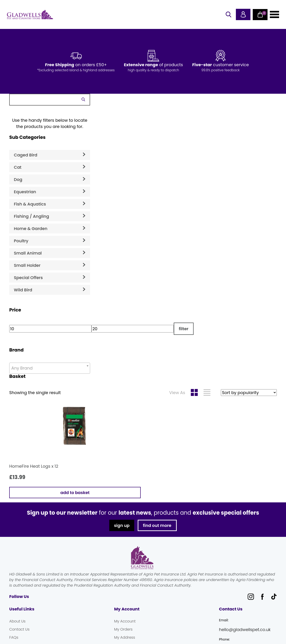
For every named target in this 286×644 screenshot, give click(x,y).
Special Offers (28, 278)
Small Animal (28, 253)
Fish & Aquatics (30, 204)
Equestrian (25, 192)
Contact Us (19, 629)
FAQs (14, 637)
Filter (184, 329)
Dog (18, 179)
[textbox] (50, 368)
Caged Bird (26, 155)
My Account (125, 621)
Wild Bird (23, 290)
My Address (125, 637)
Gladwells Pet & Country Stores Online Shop (30, 15)
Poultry (21, 241)
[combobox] (50, 368)
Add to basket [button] (75, 493)
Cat (18, 167)
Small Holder (27, 265)
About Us (17, 621)
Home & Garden (31, 229)
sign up (122, 525)
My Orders (123, 629)
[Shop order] (249, 393)
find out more (157, 525)
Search (83, 99)
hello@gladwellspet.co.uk (245, 630)
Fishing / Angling (31, 216)
